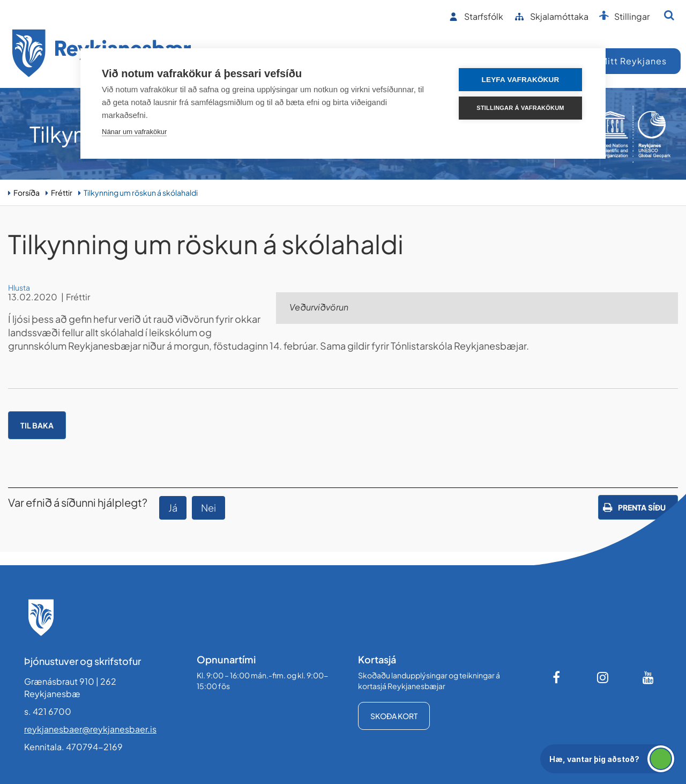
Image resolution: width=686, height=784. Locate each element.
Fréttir (62, 193)
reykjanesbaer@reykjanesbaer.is (90, 729)
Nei (208, 508)
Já (173, 508)
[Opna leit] (669, 15)
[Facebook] (557, 677)
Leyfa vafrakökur (521, 80)
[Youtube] (648, 677)
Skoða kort (394, 716)
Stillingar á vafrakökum (520, 108)
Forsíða (27, 193)
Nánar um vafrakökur (134, 132)
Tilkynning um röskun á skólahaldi (141, 193)
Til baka (37, 425)
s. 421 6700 (48, 711)
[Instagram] (603, 677)
